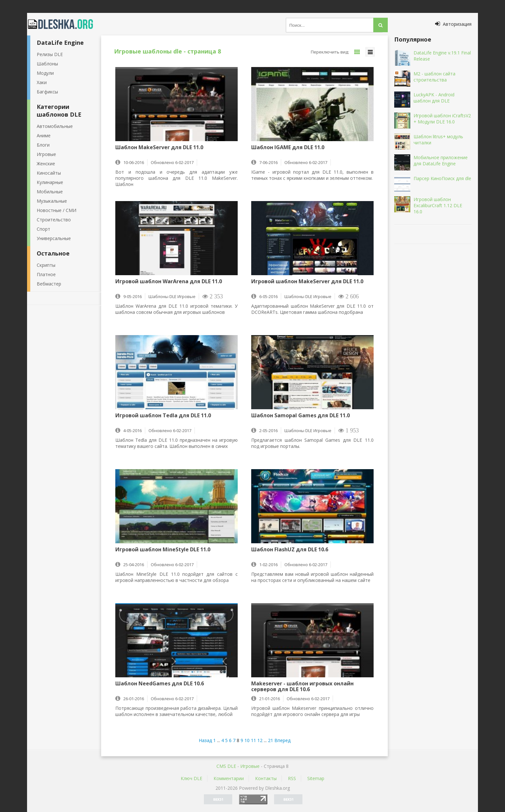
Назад (205, 740)
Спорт (43, 229)
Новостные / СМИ (57, 210)
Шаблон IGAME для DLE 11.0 (288, 148)
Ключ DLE (191, 778)
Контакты (266, 778)
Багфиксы (47, 92)
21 (271, 740)
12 (260, 740)
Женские (46, 164)
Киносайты (49, 173)
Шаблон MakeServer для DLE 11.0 (159, 148)
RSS (292, 778)
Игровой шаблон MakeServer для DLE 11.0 (307, 282)
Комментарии (229, 778)
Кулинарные (50, 182)
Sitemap (316, 778)
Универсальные (54, 238)
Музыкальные (52, 201)
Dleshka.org (64, 24)
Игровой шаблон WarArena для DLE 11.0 (169, 282)
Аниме (44, 135)
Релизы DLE (50, 54)
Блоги (43, 145)
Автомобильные (55, 126)
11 (253, 740)
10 (247, 740)
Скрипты (46, 265)
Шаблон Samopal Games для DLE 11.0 (300, 416)
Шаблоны (47, 64)
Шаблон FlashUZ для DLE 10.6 (290, 550)
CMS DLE (226, 766)
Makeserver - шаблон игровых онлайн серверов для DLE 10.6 (302, 686)
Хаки (42, 82)
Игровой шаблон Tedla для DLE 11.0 (163, 416)
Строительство (54, 220)
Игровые (46, 154)
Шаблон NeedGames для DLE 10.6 (160, 684)
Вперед (282, 740)
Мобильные (50, 192)
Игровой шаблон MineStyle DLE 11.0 (163, 550)
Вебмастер (49, 284)
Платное (46, 274)
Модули (45, 73)
